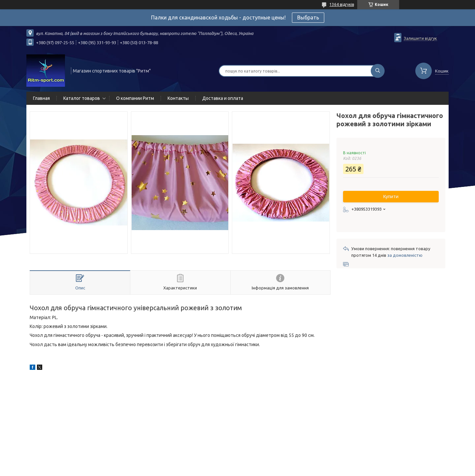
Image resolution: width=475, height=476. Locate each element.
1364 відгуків (342, 4)
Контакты (178, 98)
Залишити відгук (420, 38)
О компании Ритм (135, 98)
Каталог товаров (82, 98)
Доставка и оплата (223, 98)
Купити (391, 196)
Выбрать (308, 17)
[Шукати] (378, 71)
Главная (41, 98)
